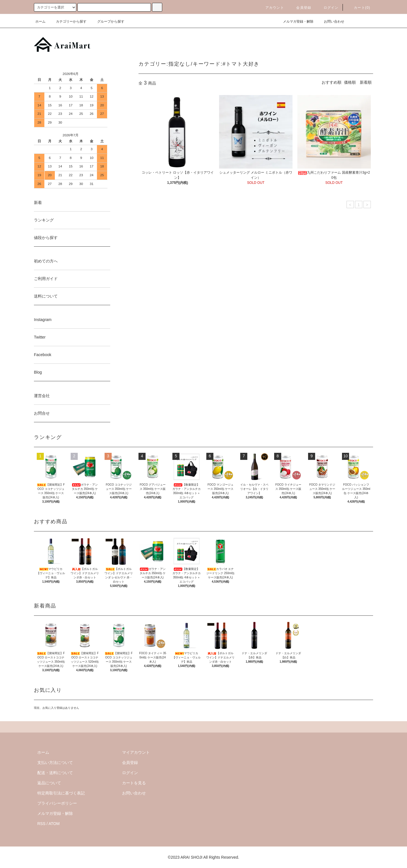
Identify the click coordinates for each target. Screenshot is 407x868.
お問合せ (42, 413)
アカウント (271, 8)
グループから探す (107, 21)
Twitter (40, 337)
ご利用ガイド (46, 279)
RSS (41, 824)
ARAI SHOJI (191, 857)
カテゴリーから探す (68, 21)
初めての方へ (46, 261)
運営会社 (42, 396)
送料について (46, 296)
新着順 (366, 82)
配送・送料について (55, 773)
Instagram (43, 320)
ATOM (54, 824)
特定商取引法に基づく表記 (61, 793)
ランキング (44, 220)
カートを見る (134, 783)
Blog (38, 372)
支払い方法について (55, 763)
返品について (49, 783)
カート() (359, 8)
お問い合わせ (331, 21)
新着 (38, 203)
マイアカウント (136, 752)
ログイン (328, 8)
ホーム (40, 21)
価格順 (350, 82)
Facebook (43, 355)
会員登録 (300, 8)
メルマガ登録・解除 (295, 21)
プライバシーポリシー (57, 803)
